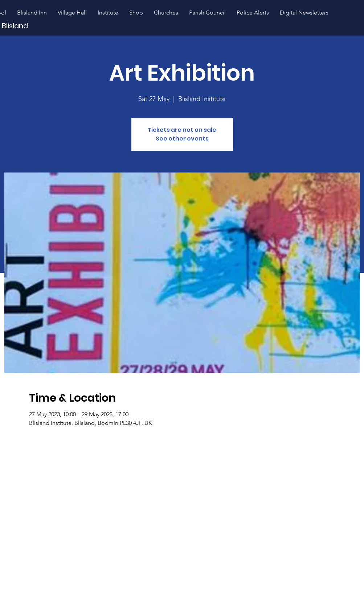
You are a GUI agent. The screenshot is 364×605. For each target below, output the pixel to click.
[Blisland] (34, 26)
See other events (182, 139)
